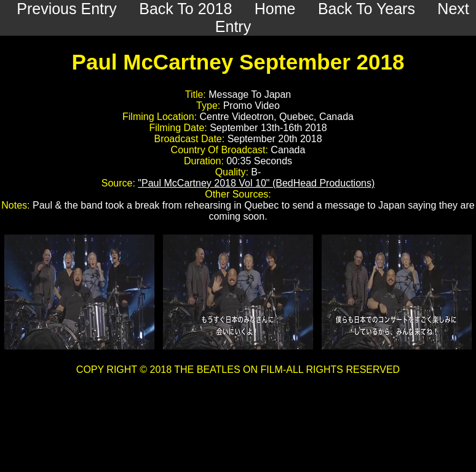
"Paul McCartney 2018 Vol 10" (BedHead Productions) (256, 183)
